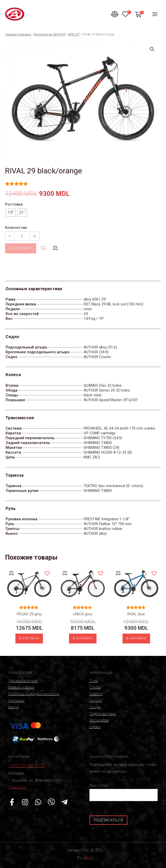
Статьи (95, 687)
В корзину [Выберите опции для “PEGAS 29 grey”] (29, 638)
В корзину (21, 248)
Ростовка (14, 204)
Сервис (95, 727)
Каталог (96, 700)
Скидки (95, 707)
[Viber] (51, 802)
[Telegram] (64, 802)
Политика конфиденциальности (34, 694)
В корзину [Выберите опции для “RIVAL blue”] (136, 638)
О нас (94, 681)
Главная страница (18, 34)
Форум (14, 707)
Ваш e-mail (124, 792)
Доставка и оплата (23, 681)
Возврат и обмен (21, 687)
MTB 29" (74, 34)
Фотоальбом (99, 720)
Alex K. (88, 857)
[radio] (11, 213)
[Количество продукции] (22, 236)
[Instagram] (25, 802)
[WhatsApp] (38, 802)
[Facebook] (12, 802)
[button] (43, 248)
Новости (96, 694)
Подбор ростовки (103, 714)
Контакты (16, 700)
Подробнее (17, 787)
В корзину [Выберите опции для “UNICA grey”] (83, 638)
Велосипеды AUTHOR (50, 34)
